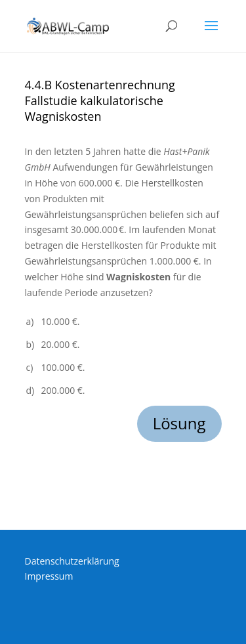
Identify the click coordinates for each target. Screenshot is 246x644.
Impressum (49, 576)
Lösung (179, 423)
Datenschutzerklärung (72, 561)
